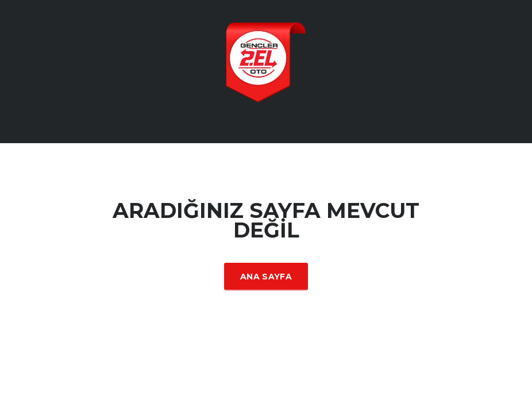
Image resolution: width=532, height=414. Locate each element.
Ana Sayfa (266, 277)
